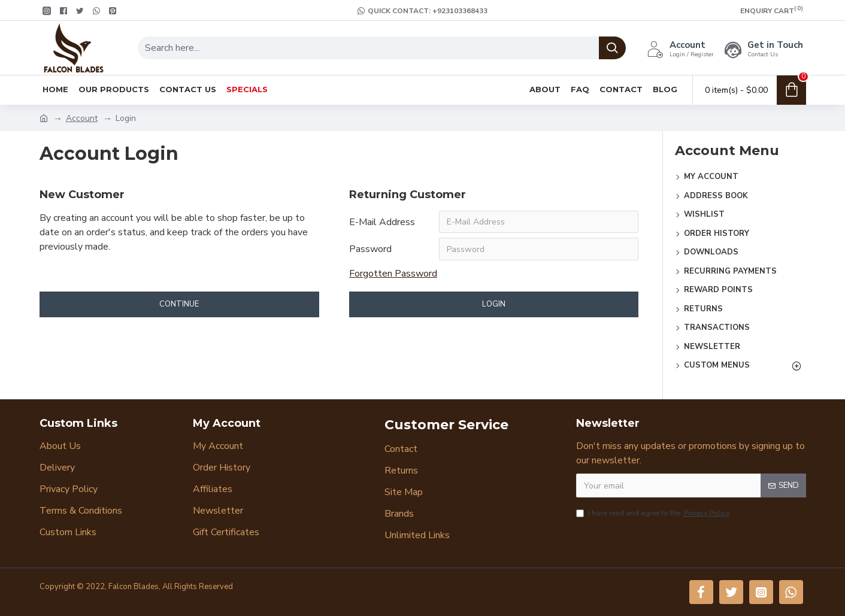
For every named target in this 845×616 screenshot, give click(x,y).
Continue (179, 305)
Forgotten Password (393, 274)
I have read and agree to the (654, 513)
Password (370, 250)
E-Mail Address (382, 222)
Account (82, 118)
